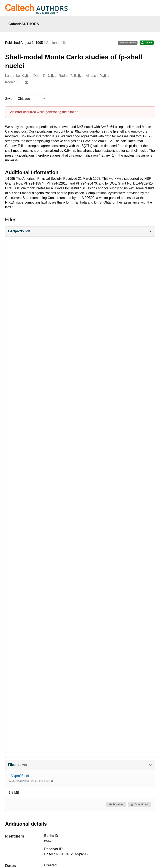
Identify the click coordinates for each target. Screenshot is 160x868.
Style (9, 99)
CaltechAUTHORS (24, 24)
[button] (80, 231)
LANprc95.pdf (19, 776)
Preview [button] (116, 804)
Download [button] (139, 804)
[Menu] (152, 8)
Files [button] (80, 765)
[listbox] (31, 99)
